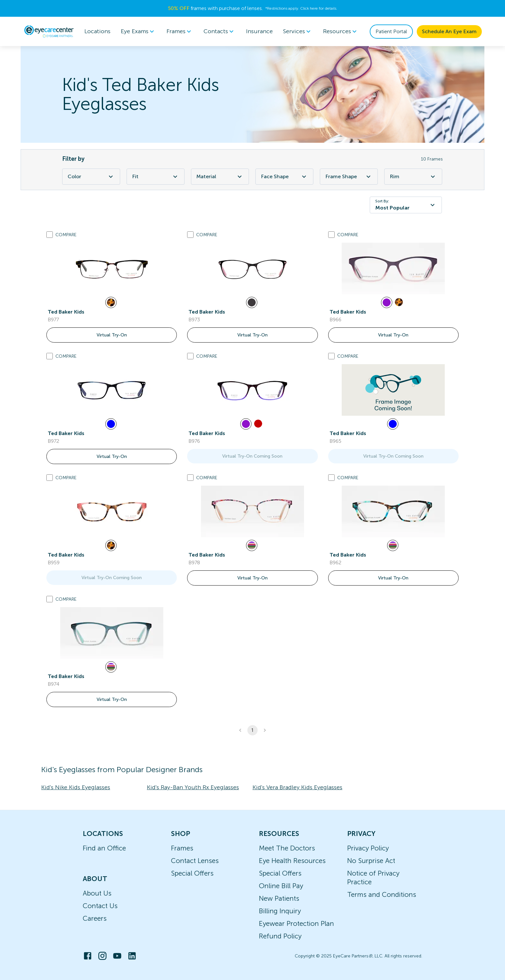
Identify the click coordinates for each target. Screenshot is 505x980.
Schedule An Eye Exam (449, 31)
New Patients (279, 898)
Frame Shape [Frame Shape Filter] (349, 177)
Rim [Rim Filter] (413, 177)
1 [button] (252, 730)
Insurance (259, 31)
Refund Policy (280, 936)
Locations (97, 31)
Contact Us (100, 906)
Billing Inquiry (280, 911)
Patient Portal (391, 31)
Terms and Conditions (382, 894)
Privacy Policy (368, 848)
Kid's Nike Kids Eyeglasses (76, 787)
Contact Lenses (195, 861)
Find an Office (104, 848)
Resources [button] (341, 32)
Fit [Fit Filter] (156, 177)
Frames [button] (180, 32)
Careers (95, 918)
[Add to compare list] (50, 235)
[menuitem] (138, 31)
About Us (97, 893)
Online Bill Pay (281, 886)
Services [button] (298, 32)
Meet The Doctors (287, 848)
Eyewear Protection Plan (296, 923)
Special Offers (192, 873)
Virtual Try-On (112, 335)
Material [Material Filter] (220, 177)
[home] (49, 31)
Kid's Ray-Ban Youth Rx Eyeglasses (193, 787)
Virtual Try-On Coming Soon (252, 456)
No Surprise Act (371, 861)
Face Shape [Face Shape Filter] (284, 177)
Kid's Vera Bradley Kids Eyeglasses (297, 787)
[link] (112, 268)
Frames (182, 848)
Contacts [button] (220, 32)
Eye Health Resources (292, 861)
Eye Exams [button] (138, 32)
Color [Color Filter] (91, 177)
